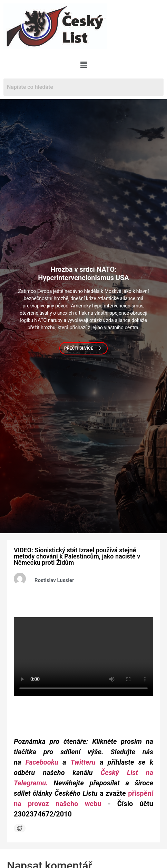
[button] (84, 65)
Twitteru (85, 762)
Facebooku (42, 762)
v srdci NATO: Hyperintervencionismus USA (83, 274)
